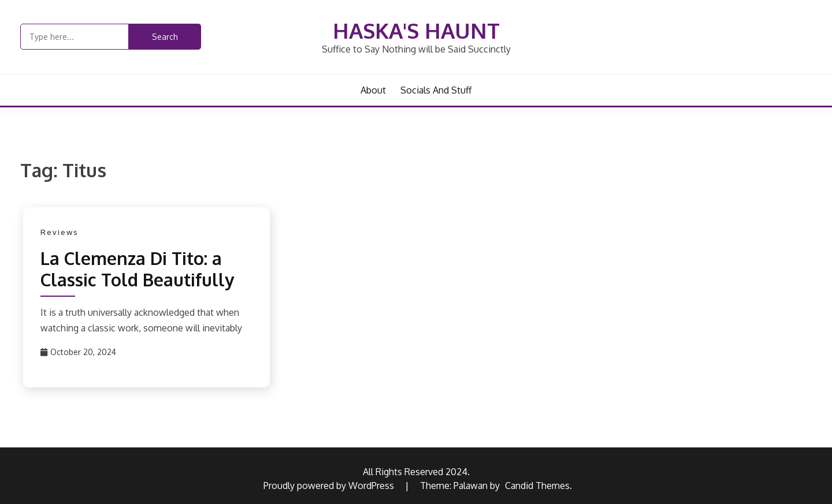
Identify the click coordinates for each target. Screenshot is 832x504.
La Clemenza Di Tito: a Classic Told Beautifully (137, 269)
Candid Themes (537, 486)
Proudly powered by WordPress (330, 486)
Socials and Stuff (436, 90)
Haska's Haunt (416, 30)
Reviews (60, 232)
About (373, 90)
